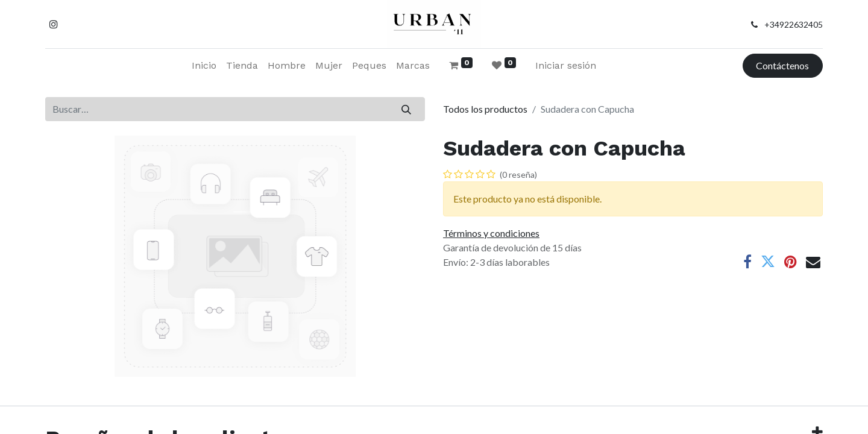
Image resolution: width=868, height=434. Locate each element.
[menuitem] (204, 66)
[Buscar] (407, 109)
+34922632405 (794, 24)
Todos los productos (485, 109)
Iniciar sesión (566, 65)
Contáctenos (782, 65)
